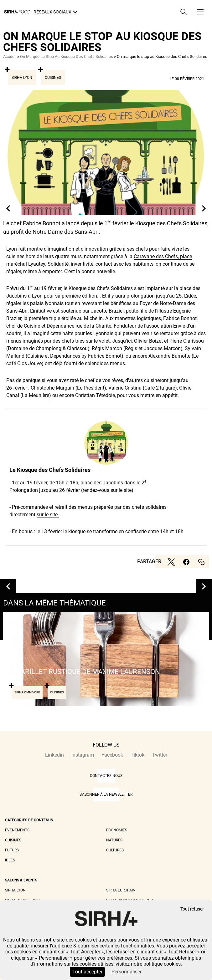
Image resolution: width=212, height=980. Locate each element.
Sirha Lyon (22, 78)
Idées (10, 860)
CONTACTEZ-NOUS (106, 776)
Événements (17, 830)
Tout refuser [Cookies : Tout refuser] (192, 909)
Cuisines (53, 78)
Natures (114, 840)
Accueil (10, 56)
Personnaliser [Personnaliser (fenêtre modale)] (127, 972)
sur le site (48, 515)
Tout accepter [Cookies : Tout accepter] (87, 972)
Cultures (115, 850)
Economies (117, 830)
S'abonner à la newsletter (106, 794)
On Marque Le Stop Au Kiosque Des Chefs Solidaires (67, 56)
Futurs (12, 850)
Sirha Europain (121, 890)
